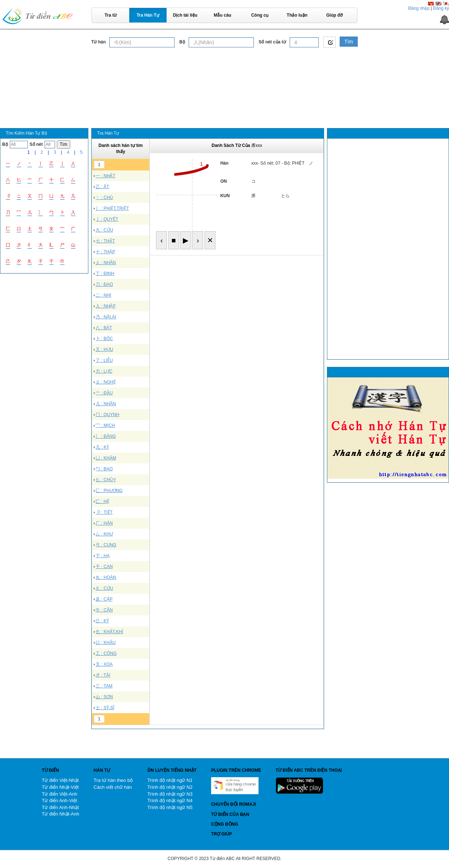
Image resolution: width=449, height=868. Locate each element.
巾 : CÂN (104, 610)
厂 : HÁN (104, 523)
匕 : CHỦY (106, 480)
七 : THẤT (105, 241)
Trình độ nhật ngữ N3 (170, 794)
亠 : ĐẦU (104, 393)
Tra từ (111, 15)
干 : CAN (104, 567)
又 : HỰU (104, 350)
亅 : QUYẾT (107, 219)
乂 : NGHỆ (106, 382)
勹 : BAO (104, 469)
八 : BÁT (104, 328)
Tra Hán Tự (148, 15)
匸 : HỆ (102, 501)
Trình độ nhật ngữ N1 (170, 780)
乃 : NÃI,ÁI (106, 317)
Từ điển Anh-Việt (59, 801)
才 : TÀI (103, 675)
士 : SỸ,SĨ (105, 708)
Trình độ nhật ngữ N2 (170, 787)
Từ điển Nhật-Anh (60, 814)
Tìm (349, 42)
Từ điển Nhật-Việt (60, 787)
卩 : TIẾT (104, 512)
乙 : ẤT (102, 187)
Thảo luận (297, 15)
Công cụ (260, 15)
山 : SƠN (104, 697)
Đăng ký (441, 8)
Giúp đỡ (334, 15)
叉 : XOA (104, 664)
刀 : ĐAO (104, 284)
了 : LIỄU (104, 360)
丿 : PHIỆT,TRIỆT (112, 208)
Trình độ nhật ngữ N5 (170, 807)
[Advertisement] (224, 68)
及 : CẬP (104, 599)
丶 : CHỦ (104, 198)
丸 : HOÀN (106, 577)
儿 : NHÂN (106, 404)
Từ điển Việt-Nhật (60, 780)
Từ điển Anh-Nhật (60, 807)
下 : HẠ (103, 556)
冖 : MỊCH (105, 425)
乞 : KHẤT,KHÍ (109, 632)
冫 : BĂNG (106, 436)
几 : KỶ (102, 447)
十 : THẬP (105, 252)
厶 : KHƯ (104, 534)
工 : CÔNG (106, 653)
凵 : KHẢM (106, 458)
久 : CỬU (104, 588)
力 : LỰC (104, 371)
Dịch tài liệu (185, 15)
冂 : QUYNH (107, 415)
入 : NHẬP (106, 306)
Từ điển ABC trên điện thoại (309, 770)
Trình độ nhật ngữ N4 (170, 801)
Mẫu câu (222, 15)
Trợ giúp (222, 834)
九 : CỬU (104, 230)
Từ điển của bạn (230, 814)
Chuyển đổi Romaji (234, 804)
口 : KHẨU (106, 643)
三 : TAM (104, 686)
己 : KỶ (102, 621)
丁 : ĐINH (105, 274)
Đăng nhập (419, 8)
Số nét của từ (272, 42)
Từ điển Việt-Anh (59, 794)
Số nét (36, 144)
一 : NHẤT (106, 176)
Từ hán (98, 42)
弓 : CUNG (106, 545)
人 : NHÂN (106, 263)
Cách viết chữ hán (113, 787)
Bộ (182, 42)
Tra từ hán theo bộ (113, 780)
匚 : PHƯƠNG (109, 491)
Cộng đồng (225, 824)
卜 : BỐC (104, 339)
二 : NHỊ (103, 295)
